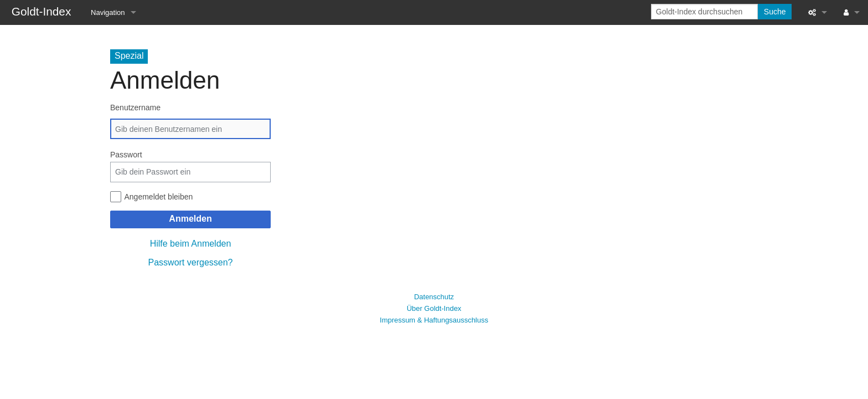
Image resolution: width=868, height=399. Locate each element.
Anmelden (190, 219)
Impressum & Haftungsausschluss (434, 320)
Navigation (108, 12)
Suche (775, 12)
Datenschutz (434, 297)
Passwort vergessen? (191, 262)
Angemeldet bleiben (159, 197)
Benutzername (135, 108)
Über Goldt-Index (434, 308)
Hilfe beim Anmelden (191, 244)
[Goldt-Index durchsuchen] (704, 12)
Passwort (126, 155)
